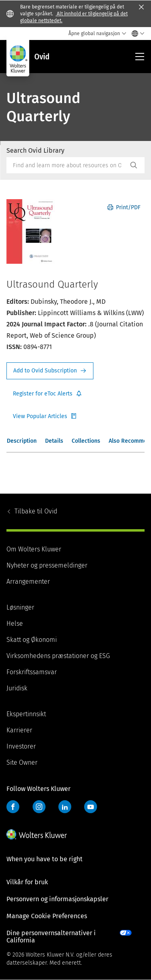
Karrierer (19, 730)
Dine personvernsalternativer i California (51, 937)
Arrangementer (28, 581)
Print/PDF (124, 207)
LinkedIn (65, 807)
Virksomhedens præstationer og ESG (58, 656)
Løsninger (20, 607)
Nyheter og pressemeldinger (47, 565)
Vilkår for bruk (27, 882)
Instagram (39, 807)
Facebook (13, 807)
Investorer (21, 746)
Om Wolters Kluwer (34, 549)
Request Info (50, 371)
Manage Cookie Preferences (47, 916)
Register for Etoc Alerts (48, 394)
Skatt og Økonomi (32, 640)
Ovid (36, 511)
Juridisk (17, 688)
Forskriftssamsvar (32, 672)
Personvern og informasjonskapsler (57, 899)
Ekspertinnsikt (26, 714)
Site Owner (22, 762)
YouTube (91, 807)
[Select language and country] (136, 34)
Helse (15, 624)
